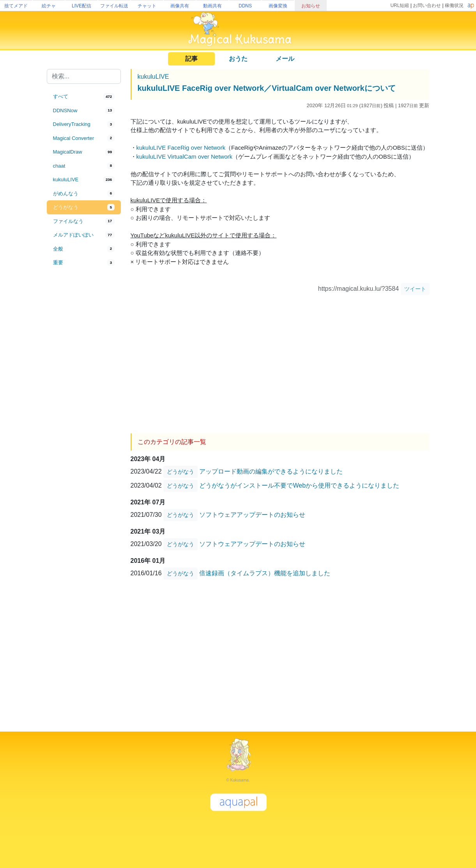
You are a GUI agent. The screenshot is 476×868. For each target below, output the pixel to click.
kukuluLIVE (153, 77)
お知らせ (311, 6)
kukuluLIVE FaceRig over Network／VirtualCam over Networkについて (267, 88)
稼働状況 (454, 5)
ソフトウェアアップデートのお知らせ (252, 514)
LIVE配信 (81, 6)
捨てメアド (16, 6)
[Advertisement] (84, 398)
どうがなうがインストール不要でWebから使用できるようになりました (299, 485)
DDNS (245, 6)
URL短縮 (400, 5)
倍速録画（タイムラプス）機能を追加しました (265, 573)
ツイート (415, 289)
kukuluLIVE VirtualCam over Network (185, 156)
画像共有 (180, 6)
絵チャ (49, 6)
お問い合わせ (427, 5)
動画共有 (212, 6)
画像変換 (278, 6)
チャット (147, 6)
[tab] (84, 97)
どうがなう (180, 472)
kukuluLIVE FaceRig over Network (181, 148)
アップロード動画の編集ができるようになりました (271, 471)
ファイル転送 (114, 6)
